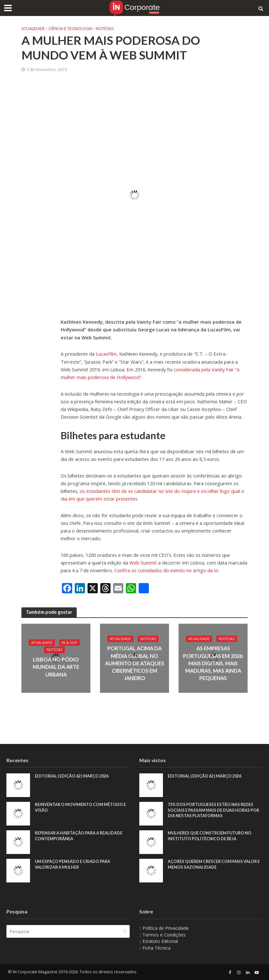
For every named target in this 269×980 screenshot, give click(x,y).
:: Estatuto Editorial (159, 941)
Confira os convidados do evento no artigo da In (166, 570)
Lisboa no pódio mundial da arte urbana (56, 667)
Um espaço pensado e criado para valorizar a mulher (74, 864)
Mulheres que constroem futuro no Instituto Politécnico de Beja (211, 836)
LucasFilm (106, 354)
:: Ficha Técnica (155, 948)
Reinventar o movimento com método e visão (81, 807)
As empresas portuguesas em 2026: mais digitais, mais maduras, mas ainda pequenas (213, 663)
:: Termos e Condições (162, 935)
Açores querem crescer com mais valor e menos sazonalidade (214, 864)
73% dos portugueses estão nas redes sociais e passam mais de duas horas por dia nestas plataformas (215, 810)
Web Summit (143, 563)
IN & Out (70, 643)
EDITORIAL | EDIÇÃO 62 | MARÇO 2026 (74, 776)
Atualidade (33, 28)
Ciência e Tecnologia (70, 28)
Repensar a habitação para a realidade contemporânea (80, 836)
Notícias (105, 28)
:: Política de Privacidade (164, 928)
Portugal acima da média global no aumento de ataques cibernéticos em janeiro (134, 663)
